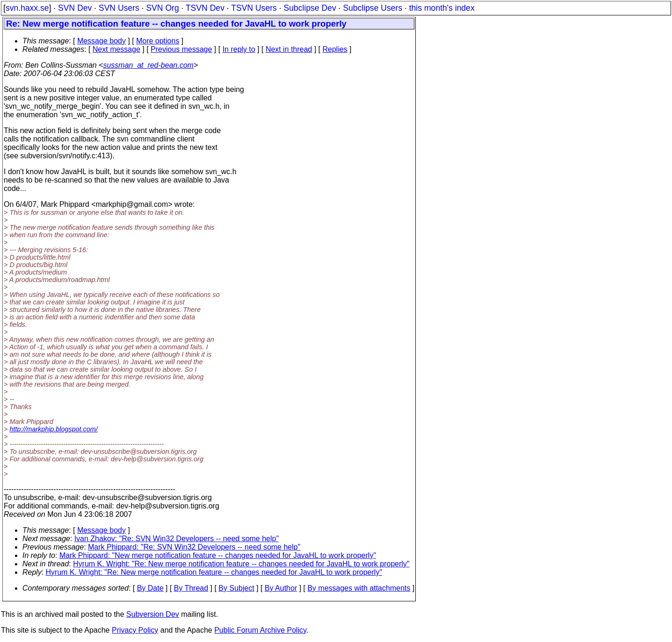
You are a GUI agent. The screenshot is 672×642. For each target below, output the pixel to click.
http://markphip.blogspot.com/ (53, 429)
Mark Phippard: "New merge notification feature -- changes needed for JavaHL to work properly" (218, 555)
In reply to (239, 49)
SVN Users (119, 8)
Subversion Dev (153, 614)
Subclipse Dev (310, 8)
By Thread (191, 588)
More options (158, 41)
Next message (116, 49)
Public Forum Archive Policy (260, 630)
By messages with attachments (359, 588)
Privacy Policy (135, 630)
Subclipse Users (373, 8)
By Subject (236, 588)
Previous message (182, 49)
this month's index (442, 8)
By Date (150, 588)
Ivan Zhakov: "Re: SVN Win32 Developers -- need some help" (176, 539)
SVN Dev (75, 8)
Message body (101, 41)
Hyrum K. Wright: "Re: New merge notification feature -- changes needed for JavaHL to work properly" (241, 564)
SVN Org (162, 8)
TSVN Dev (205, 8)
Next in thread (289, 49)
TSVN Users (254, 8)
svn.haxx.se (27, 8)
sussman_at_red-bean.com (148, 65)
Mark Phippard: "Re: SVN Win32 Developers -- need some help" (194, 547)
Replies (335, 49)
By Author (281, 588)
